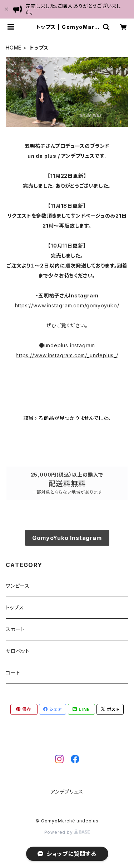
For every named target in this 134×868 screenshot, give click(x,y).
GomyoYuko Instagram (67, 538)
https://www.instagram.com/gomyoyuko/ (67, 305)
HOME (14, 48)
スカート (15, 629)
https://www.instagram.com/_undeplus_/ (67, 355)
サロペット (18, 651)
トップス (15, 607)
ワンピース (18, 586)
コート (13, 673)
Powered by (67, 832)
